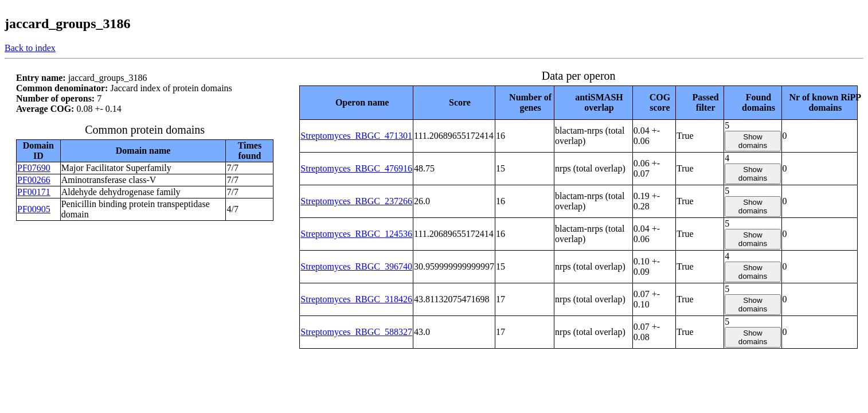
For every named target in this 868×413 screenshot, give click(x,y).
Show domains (753, 141)
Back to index (30, 48)
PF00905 (34, 209)
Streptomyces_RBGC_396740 (356, 266)
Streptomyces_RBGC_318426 (356, 299)
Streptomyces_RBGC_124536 (356, 234)
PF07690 (34, 168)
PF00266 (34, 180)
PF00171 (34, 192)
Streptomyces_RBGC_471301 (356, 136)
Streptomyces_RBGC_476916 (356, 168)
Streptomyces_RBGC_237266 (356, 201)
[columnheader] (357, 102)
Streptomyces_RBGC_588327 (356, 332)
